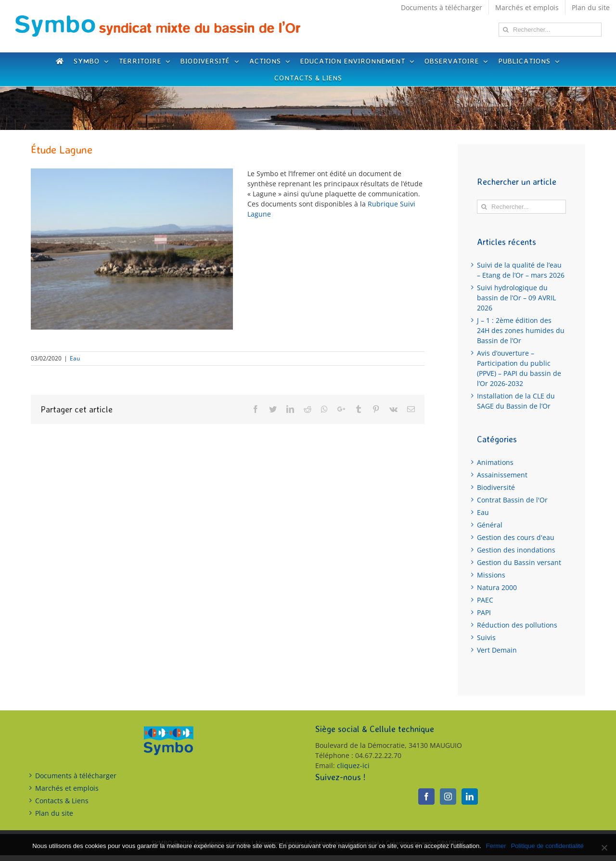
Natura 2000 (497, 587)
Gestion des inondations (516, 550)
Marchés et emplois (67, 788)
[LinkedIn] (470, 797)
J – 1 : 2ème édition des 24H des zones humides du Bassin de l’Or (521, 330)
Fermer (496, 846)
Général (490, 525)
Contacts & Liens (62, 801)
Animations (495, 462)
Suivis (486, 637)
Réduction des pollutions (517, 625)
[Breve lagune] (132, 249)
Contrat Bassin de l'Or (512, 500)
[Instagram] (448, 797)
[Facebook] (426, 797)
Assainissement (502, 475)
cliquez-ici (353, 765)
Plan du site (54, 813)
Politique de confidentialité (547, 846)
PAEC (485, 600)
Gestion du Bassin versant (519, 562)
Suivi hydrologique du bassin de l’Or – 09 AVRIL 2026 (516, 298)
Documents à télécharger (76, 776)
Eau (75, 358)
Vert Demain (497, 650)
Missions (491, 575)
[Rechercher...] (550, 30)
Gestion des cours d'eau (516, 537)
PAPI (484, 612)
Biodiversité (496, 487)
